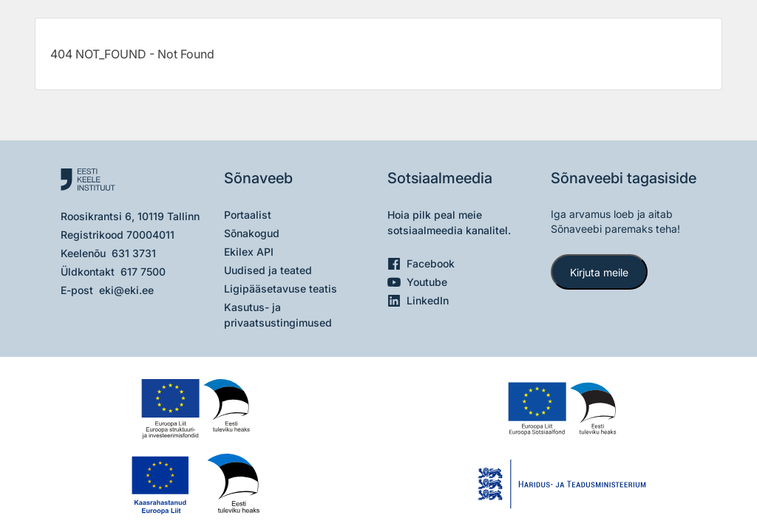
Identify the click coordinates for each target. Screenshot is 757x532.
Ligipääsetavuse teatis (281, 289)
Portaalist (248, 215)
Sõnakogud (252, 233)
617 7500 (143, 272)
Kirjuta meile (599, 272)
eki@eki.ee (126, 290)
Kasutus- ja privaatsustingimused (278, 315)
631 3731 (134, 253)
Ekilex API (249, 252)
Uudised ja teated (268, 270)
